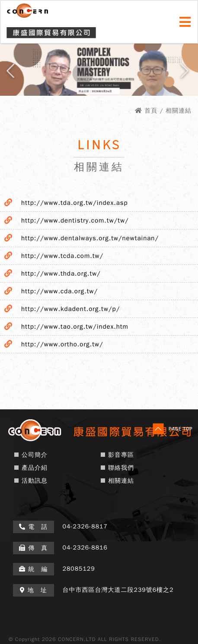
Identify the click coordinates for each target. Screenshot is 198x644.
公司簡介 (35, 455)
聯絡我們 (121, 468)
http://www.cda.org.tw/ (59, 291)
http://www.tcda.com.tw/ (62, 256)
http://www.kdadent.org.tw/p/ (70, 309)
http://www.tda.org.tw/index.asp (75, 203)
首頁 (151, 111)
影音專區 (121, 455)
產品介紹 (35, 468)
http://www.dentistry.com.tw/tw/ (75, 220)
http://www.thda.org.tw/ (61, 273)
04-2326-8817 (85, 526)
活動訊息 (35, 481)
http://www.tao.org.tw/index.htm (75, 327)
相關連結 (121, 481)
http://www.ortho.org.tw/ (62, 344)
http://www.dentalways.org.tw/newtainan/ (90, 238)
